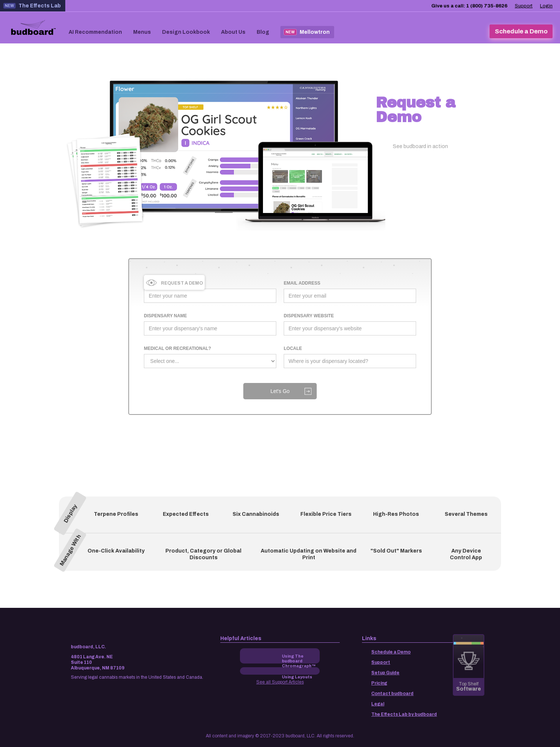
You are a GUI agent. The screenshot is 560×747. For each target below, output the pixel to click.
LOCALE (293, 348)
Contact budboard (392, 694)
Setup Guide (385, 673)
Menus (142, 32)
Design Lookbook (186, 32)
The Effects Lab (32, 6)
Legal (378, 704)
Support (524, 6)
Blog (263, 32)
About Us (233, 32)
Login (546, 6)
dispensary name (165, 316)
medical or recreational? (177, 348)
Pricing (379, 683)
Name (150, 283)
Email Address (302, 283)
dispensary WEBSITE (309, 316)
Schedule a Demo (391, 652)
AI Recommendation (95, 32)
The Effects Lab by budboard (404, 714)
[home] (33, 28)
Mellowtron (307, 32)
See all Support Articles (280, 682)
